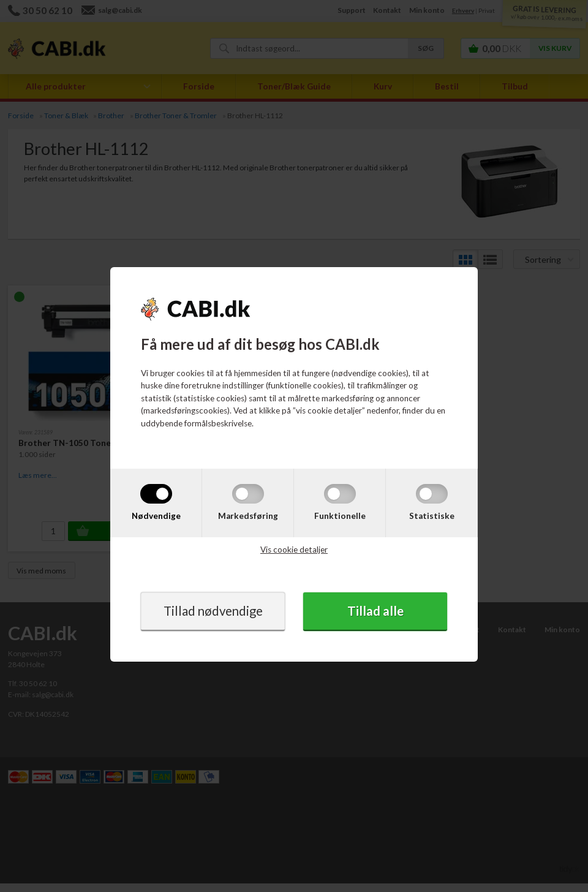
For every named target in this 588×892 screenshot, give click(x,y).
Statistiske (432, 515)
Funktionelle (340, 515)
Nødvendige (156, 515)
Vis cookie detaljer (294, 550)
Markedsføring (248, 515)
